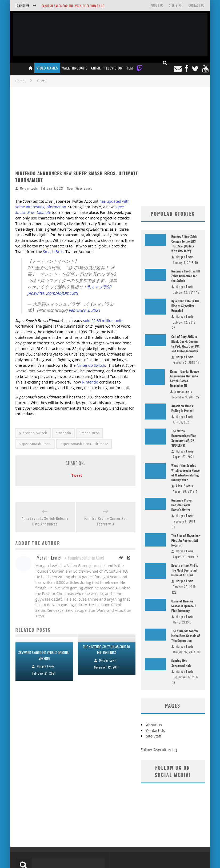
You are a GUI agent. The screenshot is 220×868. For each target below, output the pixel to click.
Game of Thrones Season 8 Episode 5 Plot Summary (184, 606)
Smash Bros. (54, 252)
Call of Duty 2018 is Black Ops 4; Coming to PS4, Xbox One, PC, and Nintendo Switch (186, 344)
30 (174, 527)
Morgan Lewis (29, 188)
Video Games (47, 68)
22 (174, 328)
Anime (96, 68)
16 (198, 362)
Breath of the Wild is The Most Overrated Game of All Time (185, 570)
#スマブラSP (99, 287)
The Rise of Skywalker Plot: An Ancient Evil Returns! (186, 540)
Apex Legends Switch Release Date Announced (45, 521)
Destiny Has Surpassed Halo (181, 663)
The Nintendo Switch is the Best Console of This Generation (186, 636)
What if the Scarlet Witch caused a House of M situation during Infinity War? (186, 473)
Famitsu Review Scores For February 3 (105, 521)
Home (20, 81)
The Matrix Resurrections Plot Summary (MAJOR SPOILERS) (184, 438)
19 (197, 263)
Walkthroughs (75, 68)
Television (113, 68)
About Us (157, 5)
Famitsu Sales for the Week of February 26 (73, 6)
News (70, 188)
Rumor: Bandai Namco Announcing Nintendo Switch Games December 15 (185, 378)
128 (174, 592)
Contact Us (197, 5)
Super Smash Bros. (35, 444)
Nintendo (90, 382)
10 (198, 652)
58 (174, 683)
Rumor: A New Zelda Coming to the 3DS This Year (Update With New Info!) (184, 244)
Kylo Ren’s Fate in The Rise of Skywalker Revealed (185, 306)
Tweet (77, 475)
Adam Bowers (184, 486)
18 (198, 292)
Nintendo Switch (91, 365)
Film (129, 68)
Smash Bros (90, 433)
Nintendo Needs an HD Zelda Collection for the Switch (186, 276)
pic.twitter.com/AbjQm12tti (53, 293)
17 (197, 557)
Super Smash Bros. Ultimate (84, 444)
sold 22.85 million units (103, 321)
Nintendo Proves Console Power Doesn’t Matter (182, 505)
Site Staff (176, 5)
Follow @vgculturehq (159, 750)
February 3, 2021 (85, 310)
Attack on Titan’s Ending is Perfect (183, 408)
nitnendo (63, 433)
